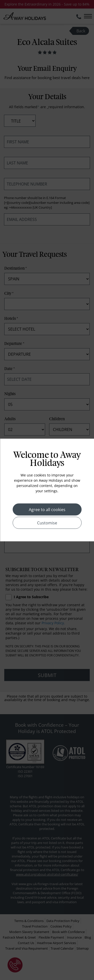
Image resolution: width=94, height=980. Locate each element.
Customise (47, 523)
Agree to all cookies (47, 510)
